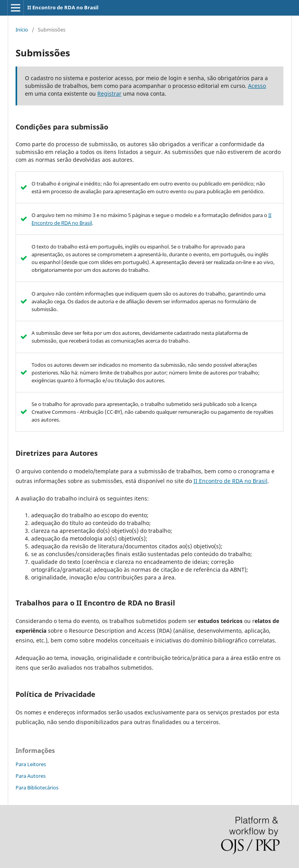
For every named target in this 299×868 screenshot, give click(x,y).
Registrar (109, 94)
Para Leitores (31, 764)
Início (22, 30)
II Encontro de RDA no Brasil (63, 7)
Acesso (257, 86)
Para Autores (31, 776)
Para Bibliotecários (37, 787)
